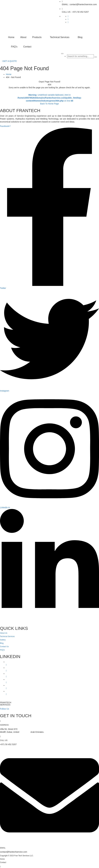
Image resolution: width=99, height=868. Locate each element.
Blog (80, 37)
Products (37, 37)
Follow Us (4, 709)
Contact (27, 47)
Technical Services (60, 37)
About (23, 37)
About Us (4, 633)
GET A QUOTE (9, 61)
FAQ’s (14, 47)
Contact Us (4, 647)
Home (11, 37)
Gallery (3, 640)
